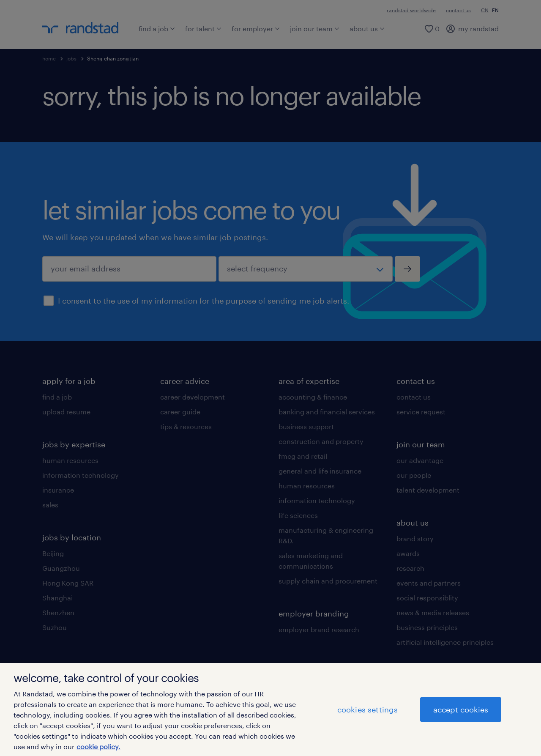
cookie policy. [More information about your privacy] (98, 746)
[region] (270, 709)
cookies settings (368, 709)
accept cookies (461, 709)
